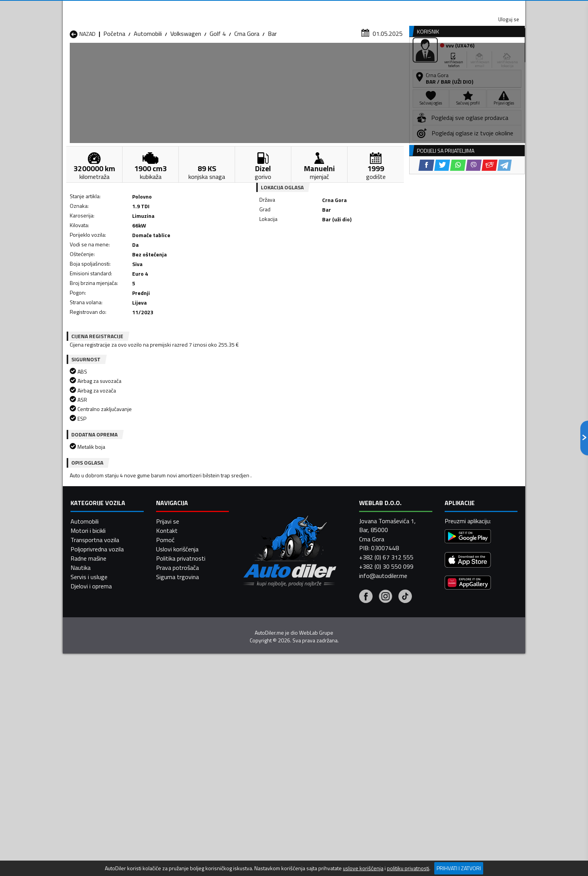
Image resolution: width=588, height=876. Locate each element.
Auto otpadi (314, 59)
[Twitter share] (300, 255)
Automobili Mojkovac (347, 736)
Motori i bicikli (88, 858)
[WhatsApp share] (315, 255)
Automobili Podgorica (181, 754)
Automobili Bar (172, 717)
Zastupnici (263, 59)
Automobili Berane (260, 717)
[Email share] (347, 255)
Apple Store (294, 8)
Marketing (388, 8)
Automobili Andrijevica (98, 717)
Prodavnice (159, 59)
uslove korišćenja (363, 868)
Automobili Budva (93, 726)
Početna (114, 75)
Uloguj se (471, 8)
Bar (272, 75)
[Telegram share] (362, 255)
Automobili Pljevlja (343, 745)
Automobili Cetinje (176, 726)
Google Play (243, 8)
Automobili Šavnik (176, 763)
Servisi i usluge (372, 59)
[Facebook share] (284, 255)
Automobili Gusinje (344, 726)
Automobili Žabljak (260, 763)
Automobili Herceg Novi (101, 736)
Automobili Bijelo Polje (348, 717)
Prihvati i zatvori (459, 868)
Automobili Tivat (341, 754)
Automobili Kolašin (177, 736)
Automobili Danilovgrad (266, 726)
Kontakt (430, 8)
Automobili (148, 75)
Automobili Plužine (94, 754)
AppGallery (343, 8)
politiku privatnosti (408, 868)
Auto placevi (212, 59)
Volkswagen (186, 75)
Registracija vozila (438, 59)
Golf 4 (218, 75)
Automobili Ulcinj (91, 763)
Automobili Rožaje (260, 754)
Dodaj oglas (500, 59)
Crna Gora (247, 75)
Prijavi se (168, 849)
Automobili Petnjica (178, 745)
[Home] (70, 59)
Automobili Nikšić (92, 745)
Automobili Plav (257, 745)
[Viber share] (331, 255)
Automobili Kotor (259, 736)
